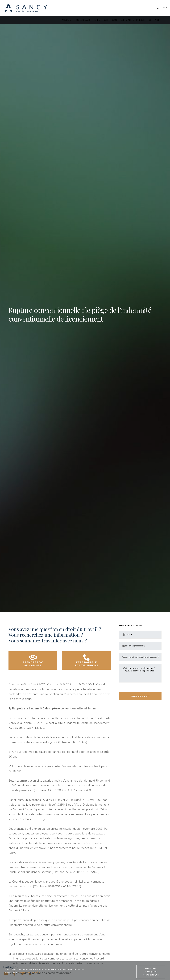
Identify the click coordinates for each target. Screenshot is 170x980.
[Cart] (163, 6)
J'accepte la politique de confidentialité (151, 972)
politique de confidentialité (29, 972)
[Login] (157, 6)
